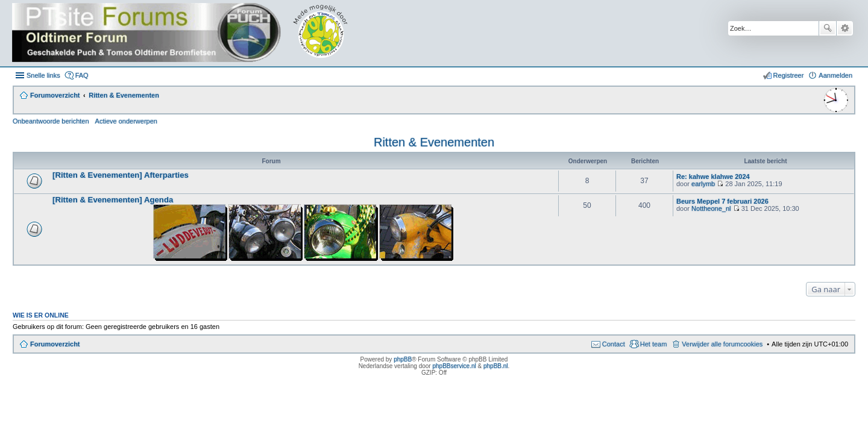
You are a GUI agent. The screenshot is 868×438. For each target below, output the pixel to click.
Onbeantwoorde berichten (51, 121)
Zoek (828, 28)
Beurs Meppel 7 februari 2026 (722, 201)
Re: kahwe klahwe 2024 (713, 177)
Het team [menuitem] (654, 344)
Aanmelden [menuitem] (835, 75)
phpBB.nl (496, 366)
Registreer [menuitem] (789, 75)
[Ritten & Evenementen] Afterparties (121, 175)
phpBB (403, 359)
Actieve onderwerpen (126, 121)
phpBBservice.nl (454, 366)
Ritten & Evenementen (434, 142)
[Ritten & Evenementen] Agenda (113, 200)
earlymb (703, 184)
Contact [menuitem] (614, 344)
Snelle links (43, 75)
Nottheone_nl (711, 208)
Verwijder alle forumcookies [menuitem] (722, 344)
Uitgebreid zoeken (845, 28)
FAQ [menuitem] (82, 75)
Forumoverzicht (55, 344)
